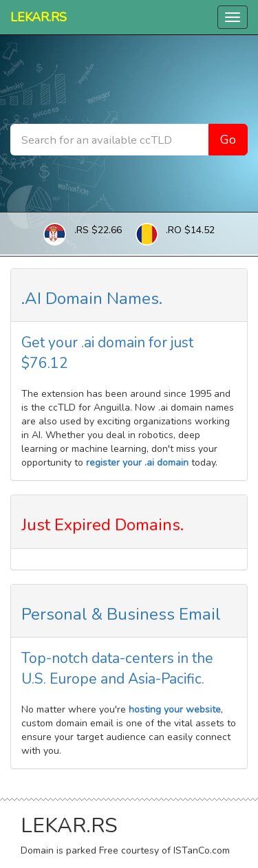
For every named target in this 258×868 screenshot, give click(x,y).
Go (228, 140)
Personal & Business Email (121, 614)
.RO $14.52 (190, 230)
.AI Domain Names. (92, 299)
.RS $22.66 (98, 230)
